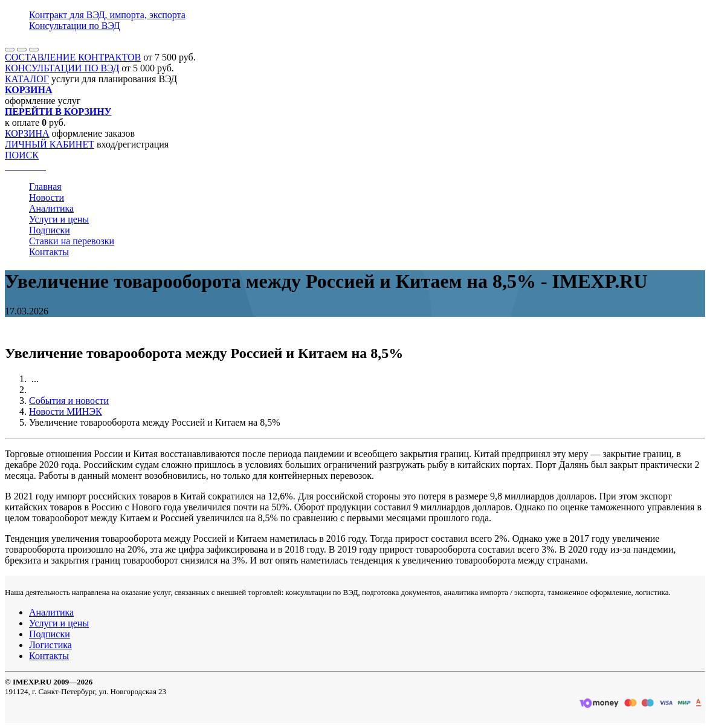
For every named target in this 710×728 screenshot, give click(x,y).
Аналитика (51, 208)
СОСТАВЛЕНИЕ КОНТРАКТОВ (73, 57)
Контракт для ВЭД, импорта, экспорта (107, 15)
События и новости (69, 401)
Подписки (50, 230)
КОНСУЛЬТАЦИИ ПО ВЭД (62, 68)
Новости (47, 197)
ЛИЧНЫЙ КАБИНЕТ (50, 144)
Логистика (50, 645)
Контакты (49, 252)
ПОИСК (22, 155)
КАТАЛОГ (27, 79)
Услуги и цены (59, 219)
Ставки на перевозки (72, 241)
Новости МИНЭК (66, 411)
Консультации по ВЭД (75, 26)
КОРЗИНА (27, 133)
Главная (45, 187)
